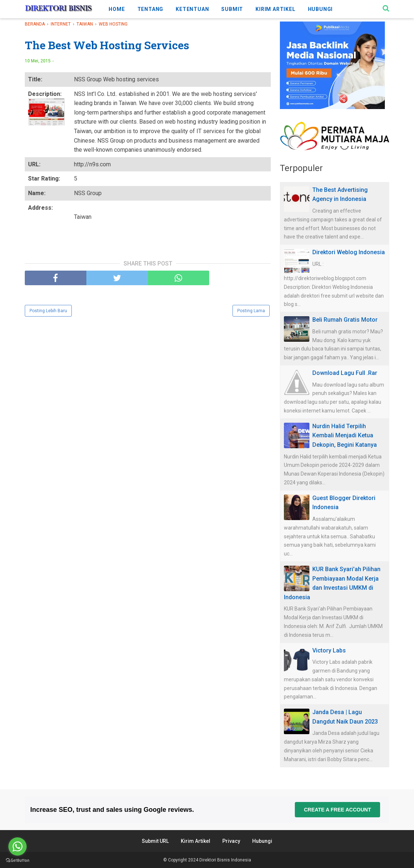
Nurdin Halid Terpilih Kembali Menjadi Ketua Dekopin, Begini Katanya (345, 435)
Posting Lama (251, 311)
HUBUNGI (321, 9)
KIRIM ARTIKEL (275, 9)
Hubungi (262, 841)
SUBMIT (232, 9)
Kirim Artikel (196, 841)
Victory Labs (329, 650)
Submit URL (155, 841)
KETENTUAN (192, 9)
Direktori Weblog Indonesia (349, 252)
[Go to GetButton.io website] (17, 861)
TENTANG (151, 9)
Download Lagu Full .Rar (345, 373)
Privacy (231, 841)
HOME (117, 9)
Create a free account (337, 810)
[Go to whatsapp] (17, 846)
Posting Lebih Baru (48, 311)
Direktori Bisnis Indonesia (225, 860)
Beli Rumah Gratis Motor (345, 320)
